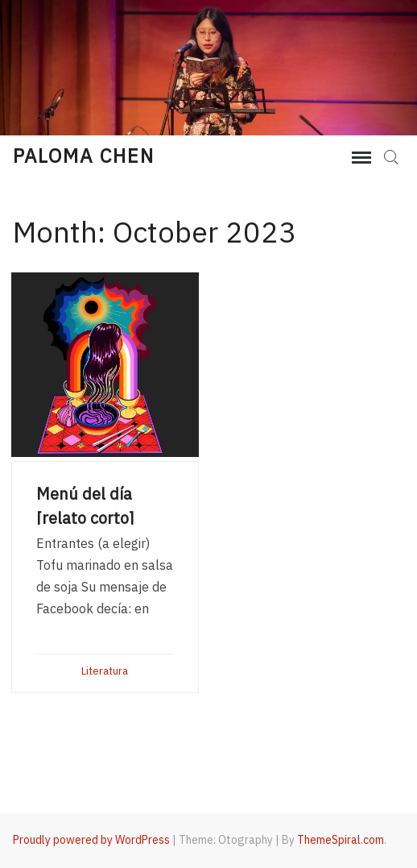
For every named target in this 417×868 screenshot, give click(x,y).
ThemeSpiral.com (341, 840)
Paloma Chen (84, 156)
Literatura (105, 671)
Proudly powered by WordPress (91, 840)
